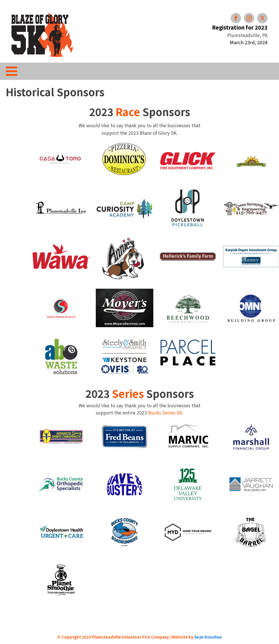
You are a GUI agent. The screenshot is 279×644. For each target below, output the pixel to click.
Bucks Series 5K (165, 412)
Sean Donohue (208, 637)
